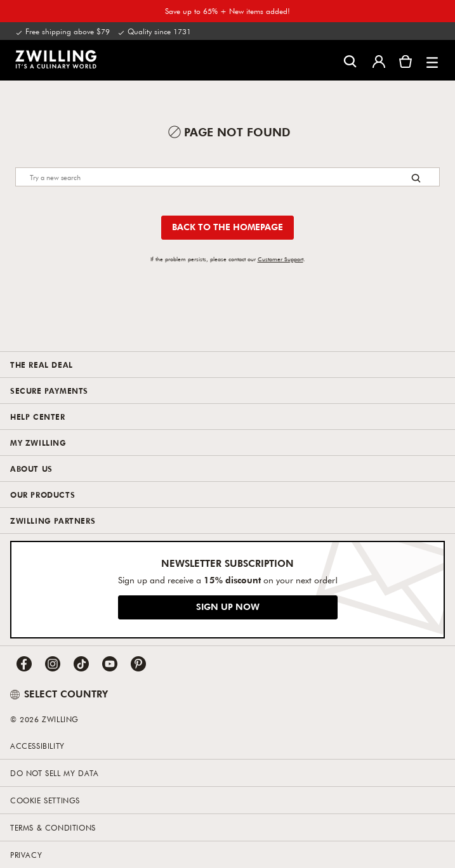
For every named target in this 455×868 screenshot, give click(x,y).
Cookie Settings (45, 800)
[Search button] (416, 178)
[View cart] (406, 60)
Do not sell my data (54, 773)
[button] (432, 60)
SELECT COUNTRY (59, 694)
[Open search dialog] (350, 61)
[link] (56, 59)
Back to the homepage (228, 227)
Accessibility (37, 746)
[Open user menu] (379, 60)
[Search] (228, 177)
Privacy (26, 855)
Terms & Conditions (53, 827)
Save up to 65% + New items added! (228, 11)
